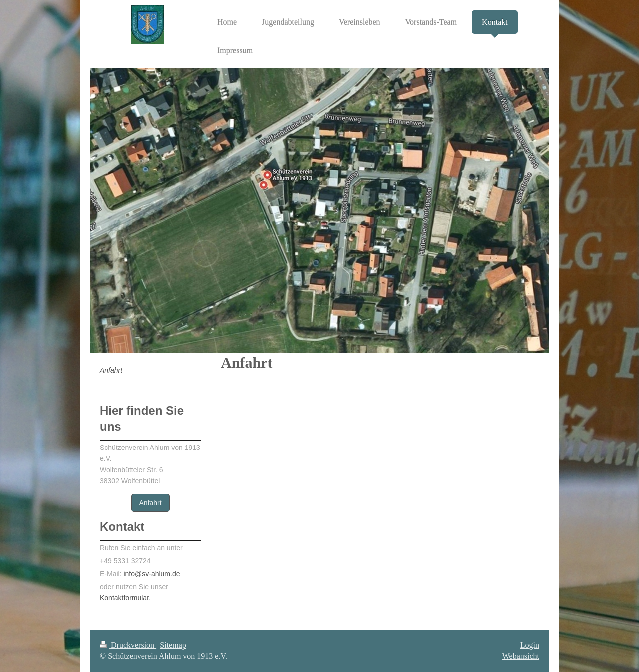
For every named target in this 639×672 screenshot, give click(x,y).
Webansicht (521, 656)
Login (530, 645)
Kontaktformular (124, 598)
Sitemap (173, 645)
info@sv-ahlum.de (152, 574)
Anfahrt (151, 503)
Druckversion (128, 645)
